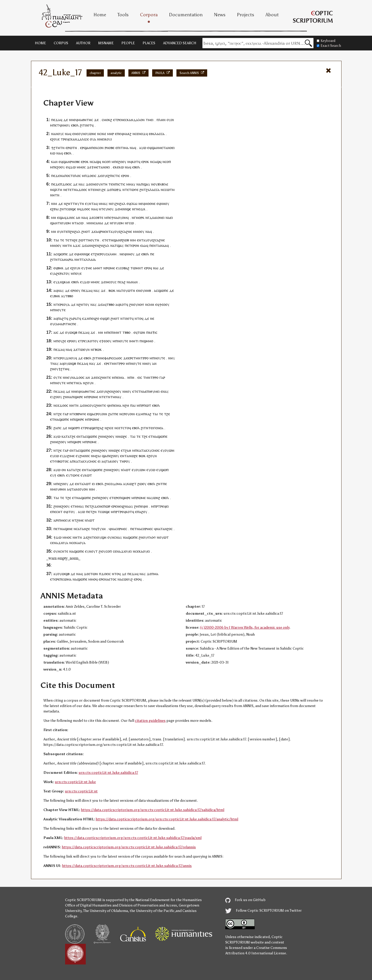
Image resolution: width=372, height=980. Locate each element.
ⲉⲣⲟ (84, 162)
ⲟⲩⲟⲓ (170, 120)
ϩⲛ (142, 190)
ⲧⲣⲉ (118, 120)
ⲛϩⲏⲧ (68, 203)
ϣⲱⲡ (164, 470)
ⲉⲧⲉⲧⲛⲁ (72, 190)
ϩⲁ (110, 414)
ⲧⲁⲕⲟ (110, 461)
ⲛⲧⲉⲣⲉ (59, 304)
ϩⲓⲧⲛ (54, 259)
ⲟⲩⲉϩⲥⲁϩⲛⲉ (123, 231)
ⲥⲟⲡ (107, 162)
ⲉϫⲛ (86, 318)
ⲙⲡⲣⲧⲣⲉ (157, 506)
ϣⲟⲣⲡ (75, 428)
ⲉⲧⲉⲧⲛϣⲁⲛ (111, 240)
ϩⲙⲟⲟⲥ (85, 456)
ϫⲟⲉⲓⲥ (92, 176)
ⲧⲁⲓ (56, 240)
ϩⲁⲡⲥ (57, 428)
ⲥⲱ (81, 223)
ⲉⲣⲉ (131, 358)
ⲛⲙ (77, 259)
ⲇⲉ (66, 120)
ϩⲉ (76, 240)
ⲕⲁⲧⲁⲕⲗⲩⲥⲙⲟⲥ (148, 450)
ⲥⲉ (137, 134)
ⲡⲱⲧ (147, 405)
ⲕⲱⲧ (88, 475)
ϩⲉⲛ (96, 245)
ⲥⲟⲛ (100, 148)
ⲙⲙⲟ (80, 167)
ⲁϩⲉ (57, 273)
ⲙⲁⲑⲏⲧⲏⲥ (85, 120)
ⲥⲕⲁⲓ (134, 203)
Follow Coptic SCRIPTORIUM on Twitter (263, 911)
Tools (123, 15)
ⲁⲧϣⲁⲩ (118, 245)
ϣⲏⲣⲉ (78, 397)
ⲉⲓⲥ (98, 377)
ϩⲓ (93, 506)
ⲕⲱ (53, 153)
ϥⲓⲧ (68, 512)
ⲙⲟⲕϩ (108, 120)
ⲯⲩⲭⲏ (101, 529)
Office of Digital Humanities (88, 905)
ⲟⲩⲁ (93, 139)
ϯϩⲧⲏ (56, 148)
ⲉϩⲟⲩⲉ (55, 139)
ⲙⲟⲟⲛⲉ (150, 203)
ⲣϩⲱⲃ (125, 240)
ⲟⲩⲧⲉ (58, 377)
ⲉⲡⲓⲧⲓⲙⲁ (122, 148)
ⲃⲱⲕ (112, 290)
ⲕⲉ (150, 332)
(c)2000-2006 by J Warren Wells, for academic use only (245, 628)
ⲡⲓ (113, 332)
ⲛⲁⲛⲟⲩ (57, 134)
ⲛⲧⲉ (91, 190)
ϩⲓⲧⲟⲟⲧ (86, 125)
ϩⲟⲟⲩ (122, 162)
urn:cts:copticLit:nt (81, 791)
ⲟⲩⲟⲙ (122, 217)
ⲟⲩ (87, 134)
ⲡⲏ (132, 377)
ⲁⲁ (144, 245)
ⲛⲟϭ (141, 304)
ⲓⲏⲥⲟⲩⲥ (111, 282)
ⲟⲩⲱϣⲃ (71, 332)
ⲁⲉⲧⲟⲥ (111, 579)
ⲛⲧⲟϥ (139, 318)
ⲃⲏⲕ (60, 268)
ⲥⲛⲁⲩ (118, 537)
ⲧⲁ (76, 223)
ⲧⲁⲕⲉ (75, 489)
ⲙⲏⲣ (111, 134)
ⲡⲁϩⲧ (62, 318)
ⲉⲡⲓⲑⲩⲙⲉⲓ (152, 391)
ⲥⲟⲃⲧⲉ (98, 217)
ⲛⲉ (123, 120)
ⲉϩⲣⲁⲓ (54, 209)
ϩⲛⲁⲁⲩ (128, 506)
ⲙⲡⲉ (107, 332)
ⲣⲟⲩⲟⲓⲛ (102, 414)
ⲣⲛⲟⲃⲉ (110, 148)
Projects (246, 15)
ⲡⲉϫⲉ (56, 176)
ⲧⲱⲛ (141, 332)
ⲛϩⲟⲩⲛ (88, 383)
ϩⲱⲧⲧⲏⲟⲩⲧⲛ (89, 240)
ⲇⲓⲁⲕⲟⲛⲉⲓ (157, 217)
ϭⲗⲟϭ (151, 537)
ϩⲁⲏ (128, 450)
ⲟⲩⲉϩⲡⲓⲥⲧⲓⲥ (111, 176)
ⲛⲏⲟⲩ (66, 125)
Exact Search (329, 46)
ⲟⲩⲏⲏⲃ (146, 290)
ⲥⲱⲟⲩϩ (127, 579)
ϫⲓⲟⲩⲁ (63, 543)
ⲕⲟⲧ (135, 162)
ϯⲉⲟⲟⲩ (164, 304)
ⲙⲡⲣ (140, 405)
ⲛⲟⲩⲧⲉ (60, 310)
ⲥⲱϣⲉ (71, 209)
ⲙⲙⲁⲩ (131, 184)
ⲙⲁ (119, 290)
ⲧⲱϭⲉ (75, 475)
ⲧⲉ (103, 209)
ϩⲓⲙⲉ (80, 520)
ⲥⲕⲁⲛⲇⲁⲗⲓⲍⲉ (79, 139)
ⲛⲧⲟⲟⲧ (126, 318)
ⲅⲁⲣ (162, 377)
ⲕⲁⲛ (54, 162)
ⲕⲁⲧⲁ (65, 436)
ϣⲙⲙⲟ (148, 341)
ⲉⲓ (152, 120)
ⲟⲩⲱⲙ (66, 223)
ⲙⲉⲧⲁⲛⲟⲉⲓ (167, 148)
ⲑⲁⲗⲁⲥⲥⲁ (158, 134)
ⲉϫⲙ (139, 414)
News (220, 15)
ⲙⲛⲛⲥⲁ (92, 223)
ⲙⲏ (54, 217)
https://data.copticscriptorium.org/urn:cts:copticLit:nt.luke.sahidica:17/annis (127, 866)
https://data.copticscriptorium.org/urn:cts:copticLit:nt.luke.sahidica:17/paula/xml (133, 838)
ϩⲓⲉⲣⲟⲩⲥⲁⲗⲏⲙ (106, 254)
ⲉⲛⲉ (93, 184)
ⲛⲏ (52, 195)
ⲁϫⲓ (76, 245)
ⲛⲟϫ (142, 134)
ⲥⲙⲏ (151, 304)
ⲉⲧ (57, 125)
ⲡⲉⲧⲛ (74, 383)
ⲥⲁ (80, 383)
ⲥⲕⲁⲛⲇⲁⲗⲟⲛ (135, 120)
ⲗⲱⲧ (127, 470)
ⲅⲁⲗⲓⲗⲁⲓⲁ (89, 259)
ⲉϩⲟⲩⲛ (75, 268)
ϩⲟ (97, 318)
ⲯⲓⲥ (155, 332)
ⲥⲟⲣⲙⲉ (146, 529)
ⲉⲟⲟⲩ (108, 341)
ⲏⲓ (146, 506)
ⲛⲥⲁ (77, 529)
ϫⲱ (73, 167)
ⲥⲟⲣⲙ (119, 529)
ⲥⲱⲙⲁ (67, 579)
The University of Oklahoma (106, 911)
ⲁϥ (96, 203)
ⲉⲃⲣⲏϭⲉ (80, 414)
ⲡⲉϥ (120, 134)
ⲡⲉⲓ (117, 377)
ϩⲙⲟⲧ (86, 231)
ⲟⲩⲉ (79, 273)
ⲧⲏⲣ (123, 461)
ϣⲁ (61, 217)
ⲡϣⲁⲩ (145, 184)
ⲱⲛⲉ (92, 134)
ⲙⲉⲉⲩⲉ (66, 520)
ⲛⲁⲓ (100, 223)
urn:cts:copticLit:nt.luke (75, 782)
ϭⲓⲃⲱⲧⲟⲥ (61, 461)
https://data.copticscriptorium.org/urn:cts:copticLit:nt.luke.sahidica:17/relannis (129, 847)
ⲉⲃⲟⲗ (75, 125)
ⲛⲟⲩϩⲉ (101, 190)
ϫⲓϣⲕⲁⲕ (64, 282)
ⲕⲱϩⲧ (132, 484)
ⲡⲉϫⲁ (56, 120)
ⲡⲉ (116, 162)
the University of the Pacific (152, 911)
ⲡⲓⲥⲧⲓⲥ (120, 184)
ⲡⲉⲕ (94, 148)
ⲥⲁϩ (123, 282)
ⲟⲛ (64, 470)
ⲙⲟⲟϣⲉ (125, 209)
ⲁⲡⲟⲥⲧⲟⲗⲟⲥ (72, 176)
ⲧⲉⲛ (112, 184)
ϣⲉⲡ (94, 428)
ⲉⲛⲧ (107, 231)
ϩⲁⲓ (98, 456)
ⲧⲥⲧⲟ (125, 428)
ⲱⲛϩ (157, 498)
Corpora (149, 15)
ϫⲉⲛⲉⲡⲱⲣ (102, 506)
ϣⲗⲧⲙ (57, 190)
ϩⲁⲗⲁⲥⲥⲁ (153, 190)
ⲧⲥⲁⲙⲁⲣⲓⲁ (65, 259)
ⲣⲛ (102, 231)
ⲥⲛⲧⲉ (64, 551)
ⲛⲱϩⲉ (122, 436)
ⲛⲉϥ (74, 120)
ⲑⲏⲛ (63, 489)
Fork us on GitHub (245, 900)
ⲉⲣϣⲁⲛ (86, 148)
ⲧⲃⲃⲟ (69, 296)
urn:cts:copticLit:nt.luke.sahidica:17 (108, 773)
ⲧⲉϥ (94, 529)
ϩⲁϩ (101, 428)
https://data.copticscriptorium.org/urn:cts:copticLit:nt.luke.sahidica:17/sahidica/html (153, 810)
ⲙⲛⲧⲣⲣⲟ (142, 358)
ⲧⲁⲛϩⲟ (165, 529)
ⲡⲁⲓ (133, 405)
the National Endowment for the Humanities (165, 900)
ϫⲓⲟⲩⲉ (126, 551)
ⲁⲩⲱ (143, 148)
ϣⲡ (107, 318)
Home (100, 15)
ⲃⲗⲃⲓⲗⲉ (163, 184)
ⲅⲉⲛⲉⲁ (158, 428)
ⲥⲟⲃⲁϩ (125, 268)
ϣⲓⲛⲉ (68, 529)
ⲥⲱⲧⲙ (170, 190)
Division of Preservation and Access (148, 905)
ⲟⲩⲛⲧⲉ (62, 231)
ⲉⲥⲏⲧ (58, 512)
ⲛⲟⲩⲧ (93, 551)
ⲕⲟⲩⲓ (108, 139)
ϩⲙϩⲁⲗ (120, 203)
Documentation (186, 15)
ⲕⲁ (77, 543)
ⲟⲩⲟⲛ (84, 489)
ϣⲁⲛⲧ (55, 223)
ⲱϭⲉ (135, 190)
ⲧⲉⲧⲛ (69, 240)
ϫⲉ (96, 120)
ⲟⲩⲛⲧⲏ (102, 184)
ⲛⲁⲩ (61, 290)
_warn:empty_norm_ (63, 558)
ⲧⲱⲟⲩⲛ (84, 349)
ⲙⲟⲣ (139, 217)
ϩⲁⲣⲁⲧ (74, 318)
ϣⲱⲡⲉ (63, 254)
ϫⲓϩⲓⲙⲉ (69, 456)
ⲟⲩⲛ (82, 134)
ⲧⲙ (148, 120)
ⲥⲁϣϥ (96, 162)
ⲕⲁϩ (148, 414)
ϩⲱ (140, 484)
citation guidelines (150, 721)
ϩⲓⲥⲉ (110, 428)
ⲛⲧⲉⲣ (58, 358)
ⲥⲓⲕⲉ (103, 134)
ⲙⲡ (56, 341)
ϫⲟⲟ (82, 190)
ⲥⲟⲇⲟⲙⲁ (115, 484)
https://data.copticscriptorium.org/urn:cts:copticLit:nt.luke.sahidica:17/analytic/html (167, 819)
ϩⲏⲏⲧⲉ (106, 377)
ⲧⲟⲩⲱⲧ (127, 290)
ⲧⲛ (62, 148)
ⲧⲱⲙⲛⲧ (137, 268)
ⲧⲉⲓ (151, 428)
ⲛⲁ (67, 134)
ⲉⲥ (125, 529)
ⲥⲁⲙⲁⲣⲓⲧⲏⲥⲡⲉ (65, 324)
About (272, 15)
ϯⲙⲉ (89, 268)
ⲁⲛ (78, 217)
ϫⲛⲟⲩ (70, 358)
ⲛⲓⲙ (54, 203)
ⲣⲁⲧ (63, 273)
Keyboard (326, 41)
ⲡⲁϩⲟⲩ (142, 512)
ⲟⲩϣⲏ (102, 537)
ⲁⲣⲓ (56, 520)
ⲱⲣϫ (118, 190)
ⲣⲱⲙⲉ (110, 268)
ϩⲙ (127, 405)
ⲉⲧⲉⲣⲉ (114, 498)
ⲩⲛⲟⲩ (109, 209)
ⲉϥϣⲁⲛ (153, 148)
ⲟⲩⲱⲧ (164, 537)
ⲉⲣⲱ (69, 148)
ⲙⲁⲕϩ (127, 134)
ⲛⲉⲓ (102, 139)
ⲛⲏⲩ (172, 358)
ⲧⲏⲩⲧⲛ (78, 203)
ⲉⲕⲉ (116, 167)
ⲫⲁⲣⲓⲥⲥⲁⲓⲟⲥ (113, 358)
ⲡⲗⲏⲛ (161, 120)
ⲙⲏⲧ (99, 268)
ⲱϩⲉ (134, 456)
